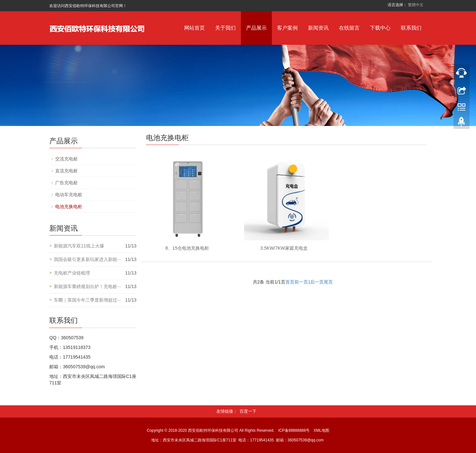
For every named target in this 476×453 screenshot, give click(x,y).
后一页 (317, 282)
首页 (290, 282)
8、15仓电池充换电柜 (187, 248)
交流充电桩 (66, 159)
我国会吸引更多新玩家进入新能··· (87, 259)
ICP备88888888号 (294, 430)
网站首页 (194, 28)
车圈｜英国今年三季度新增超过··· (87, 300)
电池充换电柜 (69, 207)
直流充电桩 (66, 171)
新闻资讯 (318, 28)
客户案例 (287, 28)
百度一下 (248, 411)
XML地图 (321, 430)
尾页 (328, 282)
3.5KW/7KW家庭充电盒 (284, 248)
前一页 (301, 282)
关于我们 (225, 28)
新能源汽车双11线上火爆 (79, 246)
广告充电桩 (66, 183)
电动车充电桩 (69, 195)
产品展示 (256, 28)
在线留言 (349, 28)
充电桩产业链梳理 (72, 273)
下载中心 (380, 28)
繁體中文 (416, 5)
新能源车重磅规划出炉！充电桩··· (87, 286)
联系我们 (411, 28)
